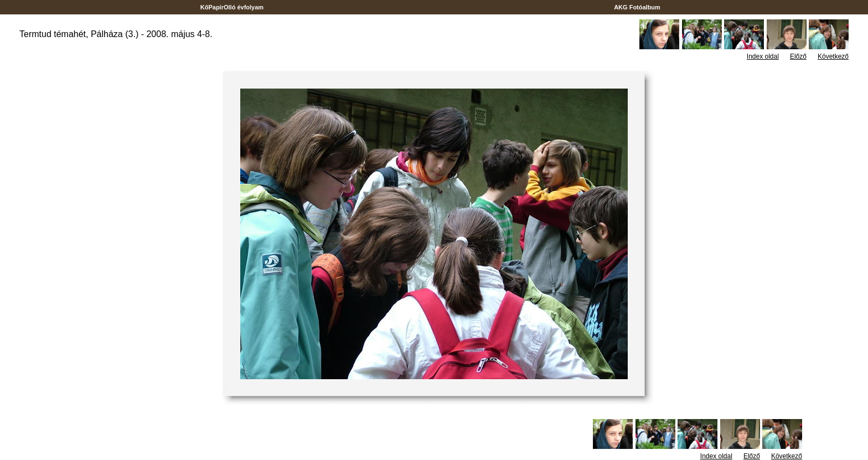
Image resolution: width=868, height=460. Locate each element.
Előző (798, 56)
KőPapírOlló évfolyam (232, 7)
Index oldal (763, 56)
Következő (833, 56)
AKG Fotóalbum (637, 7)
